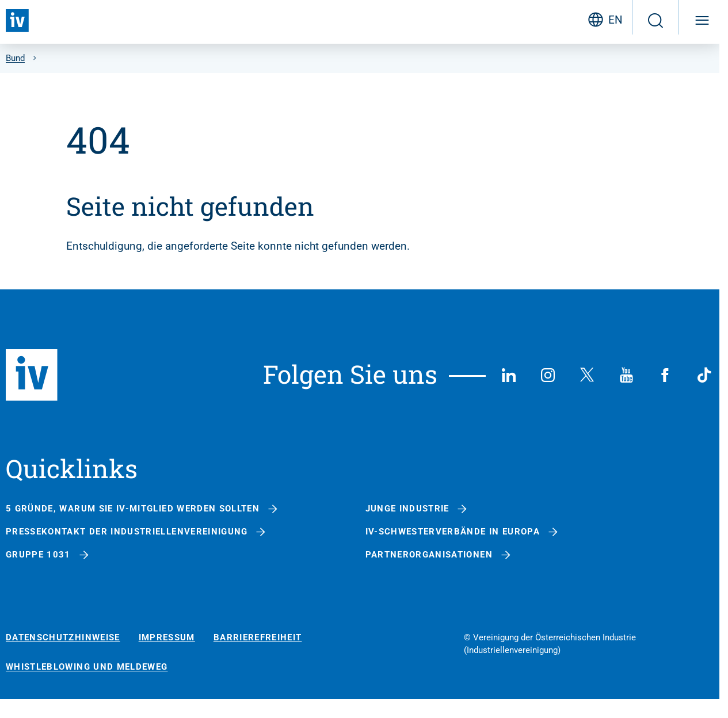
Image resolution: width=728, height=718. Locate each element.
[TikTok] (704, 375)
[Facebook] (665, 375)
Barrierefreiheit (258, 638)
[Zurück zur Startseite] (17, 21)
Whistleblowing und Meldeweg (87, 667)
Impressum (167, 638)
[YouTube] (626, 375)
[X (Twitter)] (587, 375)
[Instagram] (548, 375)
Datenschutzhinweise (63, 638)
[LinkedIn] (509, 375)
